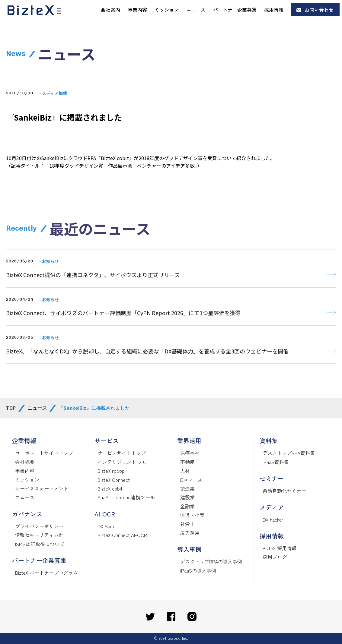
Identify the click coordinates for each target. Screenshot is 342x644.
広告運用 (190, 533)
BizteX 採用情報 (280, 548)
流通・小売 (192, 515)
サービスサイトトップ (122, 453)
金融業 (187, 506)
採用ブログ (275, 557)
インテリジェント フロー (125, 462)
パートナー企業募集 (235, 10)
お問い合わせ (319, 10)
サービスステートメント (42, 488)
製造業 (187, 488)
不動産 (187, 462)
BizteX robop (111, 471)
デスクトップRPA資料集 (289, 453)
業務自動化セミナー (284, 491)
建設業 (187, 497)
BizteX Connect (114, 480)
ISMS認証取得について (40, 544)
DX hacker (273, 519)
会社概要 (25, 462)
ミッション (167, 10)
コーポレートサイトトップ (44, 453)
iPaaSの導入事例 (198, 570)
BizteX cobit (110, 488)
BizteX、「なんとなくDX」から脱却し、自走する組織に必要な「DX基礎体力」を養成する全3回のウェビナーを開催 (147, 374)
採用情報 (274, 10)
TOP (11, 408)
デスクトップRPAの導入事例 (211, 561)
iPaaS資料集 (276, 462)
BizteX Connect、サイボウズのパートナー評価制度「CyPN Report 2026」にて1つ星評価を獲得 (123, 336)
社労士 (187, 524)
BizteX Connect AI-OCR (122, 535)
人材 (185, 471)
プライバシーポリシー (39, 526)
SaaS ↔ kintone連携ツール (126, 497)
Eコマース (191, 480)
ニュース (196, 10)
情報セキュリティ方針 (39, 535)
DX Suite (107, 526)
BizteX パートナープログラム (46, 573)
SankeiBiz (52, 158)
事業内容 (137, 10)
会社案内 (110, 10)
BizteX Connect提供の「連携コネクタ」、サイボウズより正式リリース (93, 298)
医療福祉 (190, 453)
